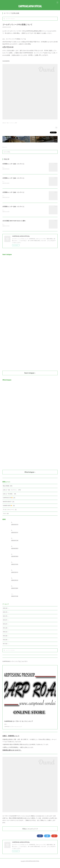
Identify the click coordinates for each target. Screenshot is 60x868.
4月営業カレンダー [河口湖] (18, 547)
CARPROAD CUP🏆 (9, 498)
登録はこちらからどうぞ (30, 833)
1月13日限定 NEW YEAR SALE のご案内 (14, 221)
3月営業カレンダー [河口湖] (18, 571)
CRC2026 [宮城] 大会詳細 (17, 539)
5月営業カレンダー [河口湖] (18, 523)
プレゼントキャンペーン (10, 510)
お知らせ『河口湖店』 (9, 494)
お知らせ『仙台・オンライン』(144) (10, 123)
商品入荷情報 (8, 486)
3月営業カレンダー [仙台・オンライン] (13, 193)
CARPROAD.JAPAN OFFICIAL (30, 6)
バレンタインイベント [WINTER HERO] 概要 (22, 595)
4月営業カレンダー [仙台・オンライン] (13, 178)
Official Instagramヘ (30, 473)
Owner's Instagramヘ (30, 374)
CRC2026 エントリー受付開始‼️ (19, 563)
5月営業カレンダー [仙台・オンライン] (13, 164)
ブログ (6, 514)
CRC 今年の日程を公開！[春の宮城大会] (21, 587)
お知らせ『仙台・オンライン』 (12, 490)
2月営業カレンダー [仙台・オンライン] (13, 207)
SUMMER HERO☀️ (9, 506)
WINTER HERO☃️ (9, 502)
